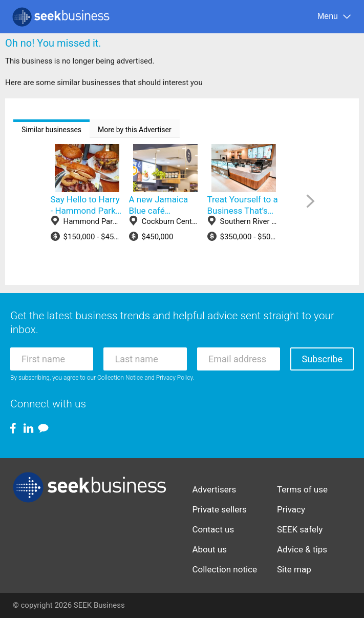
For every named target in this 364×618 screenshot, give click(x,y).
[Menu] (335, 17)
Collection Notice (120, 378)
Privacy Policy (175, 378)
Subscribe (322, 359)
